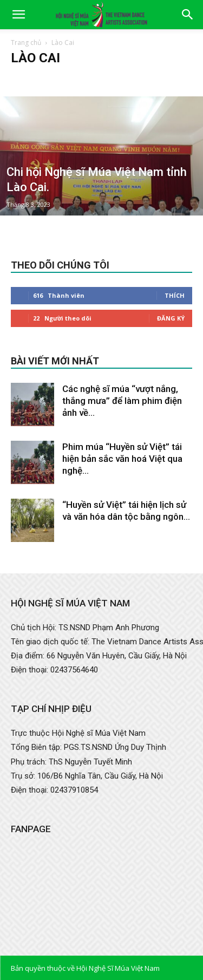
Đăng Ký (171, 318)
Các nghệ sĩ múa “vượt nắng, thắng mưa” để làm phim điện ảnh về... (122, 401)
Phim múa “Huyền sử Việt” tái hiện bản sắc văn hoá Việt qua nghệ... (122, 459)
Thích (175, 295)
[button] (18, 15)
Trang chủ (26, 43)
